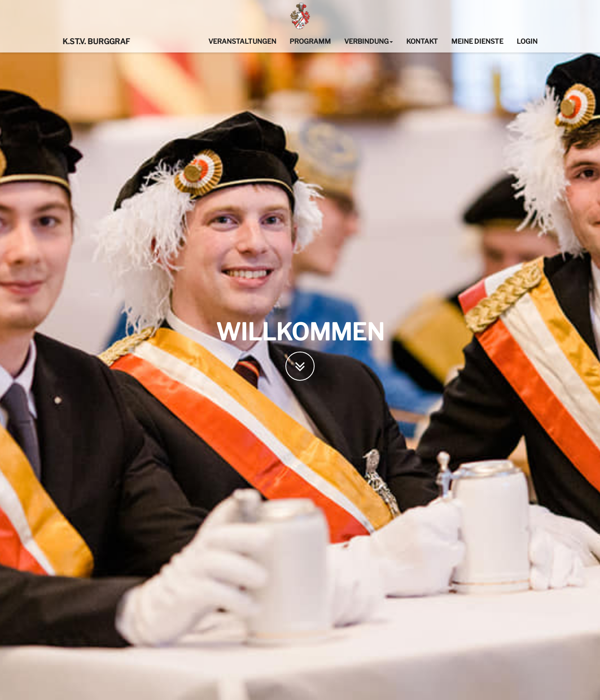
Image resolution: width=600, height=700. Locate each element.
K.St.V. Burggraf (96, 41)
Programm (310, 41)
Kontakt (422, 41)
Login (527, 41)
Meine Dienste (477, 41)
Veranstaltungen (242, 41)
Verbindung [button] (369, 41)
